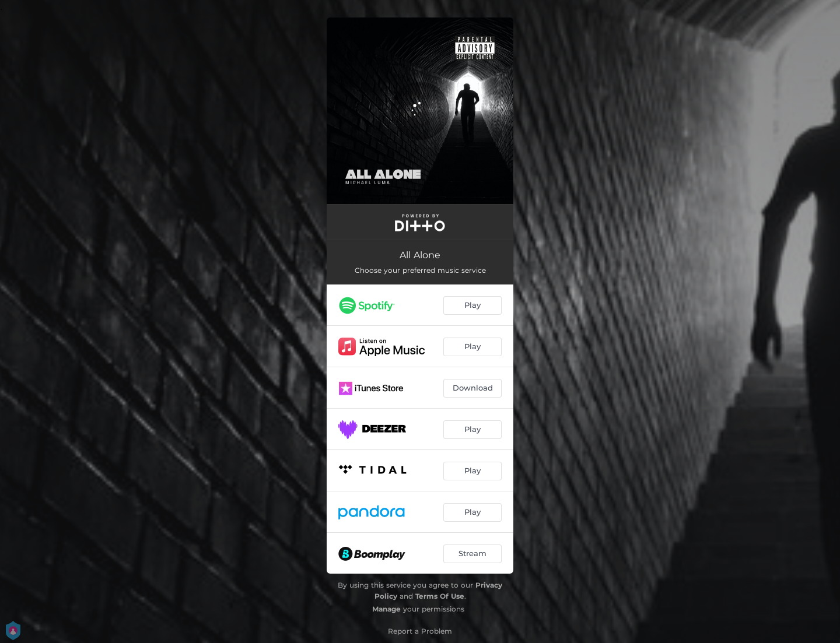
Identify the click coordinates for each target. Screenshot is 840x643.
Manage (386, 609)
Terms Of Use (440, 596)
